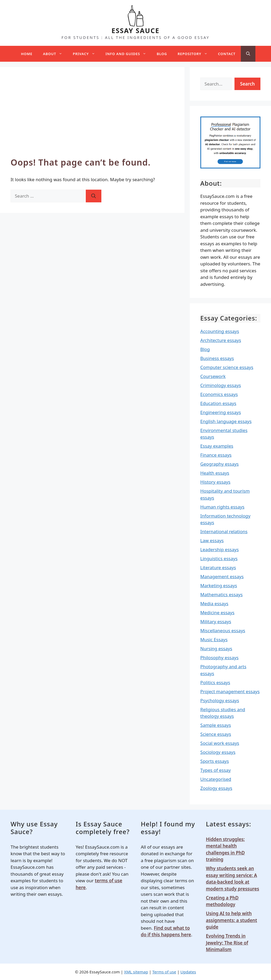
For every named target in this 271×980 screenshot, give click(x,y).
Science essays (216, 734)
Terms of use (164, 972)
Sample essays (216, 725)
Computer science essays (227, 367)
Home (27, 54)
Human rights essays (222, 507)
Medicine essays (217, 612)
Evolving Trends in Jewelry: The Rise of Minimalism (227, 943)
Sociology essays (218, 752)
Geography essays (220, 464)
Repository (195, 54)
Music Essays (214, 640)
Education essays (218, 403)
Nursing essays (216, 649)
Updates (188, 972)
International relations (224, 531)
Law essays (212, 540)
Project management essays (230, 691)
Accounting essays (220, 331)
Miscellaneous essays (223, 631)
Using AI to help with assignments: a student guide (231, 920)
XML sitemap (136, 972)
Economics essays (219, 394)
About (55, 54)
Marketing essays (219, 585)
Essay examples (217, 446)
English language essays (226, 421)
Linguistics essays (219, 558)
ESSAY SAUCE (135, 30)
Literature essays (218, 567)
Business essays (217, 358)
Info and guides (129, 54)
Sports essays (215, 761)
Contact (227, 54)
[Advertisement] (92, 117)
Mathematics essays (222, 594)
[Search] (94, 196)
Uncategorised (216, 779)
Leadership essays (220, 549)
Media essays (214, 603)
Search (247, 84)
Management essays (222, 576)
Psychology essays (220, 700)
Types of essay (216, 770)
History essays (215, 482)
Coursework (213, 376)
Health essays (215, 473)
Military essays (216, 622)
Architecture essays (221, 340)
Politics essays (215, 682)
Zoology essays (216, 788)
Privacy (86, 54)
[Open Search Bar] (248, 54)
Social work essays (220, 743)
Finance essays (216, 455)
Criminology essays (221, 385)
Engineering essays (221, 412)
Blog (162, 54)
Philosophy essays (220, 658)
